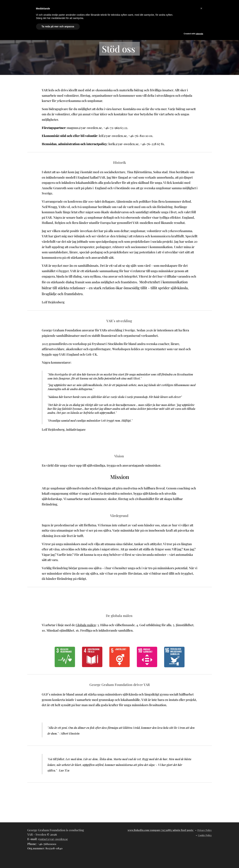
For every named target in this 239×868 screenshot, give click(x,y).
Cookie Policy (205, 835)
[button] (201, 8)
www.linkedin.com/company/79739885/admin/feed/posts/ (161, 830)
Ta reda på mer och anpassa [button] (58, 26)
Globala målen (86, 625)
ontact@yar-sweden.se (54, 839)
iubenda (199, 34)
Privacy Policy (205, 830)
